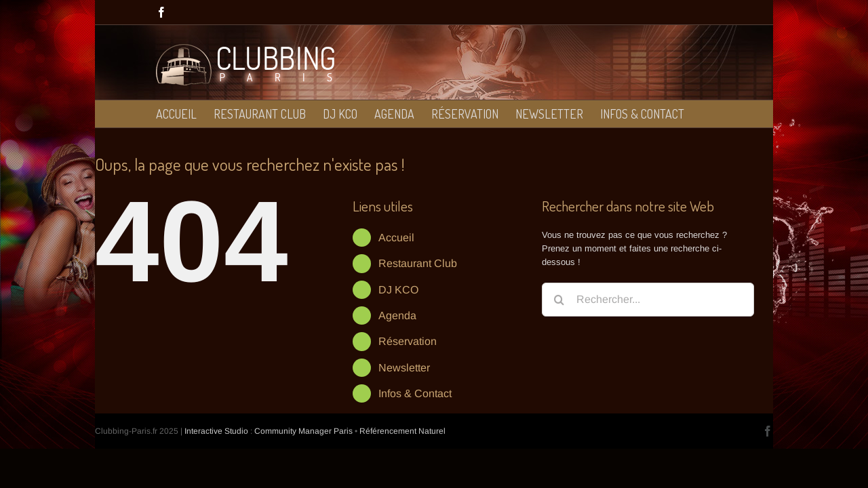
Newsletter (404, 368)
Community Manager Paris (303, 431)
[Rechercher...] (648, 300)
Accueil (396, 238)
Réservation (408, 341)
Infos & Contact (415, 393)
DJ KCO (398, 290)
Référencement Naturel (402, 431)
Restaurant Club (418, 263)
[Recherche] (559, 300)
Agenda (397, 316)
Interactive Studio (216, 431)
